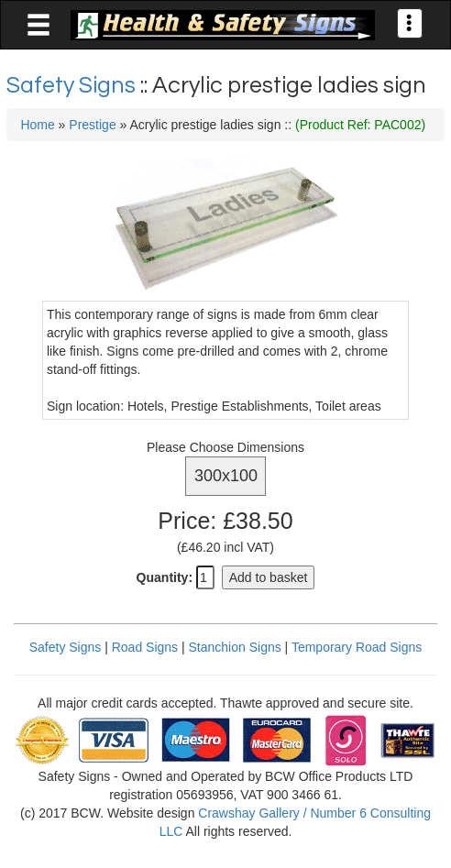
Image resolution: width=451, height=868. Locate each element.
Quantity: (165, 577)
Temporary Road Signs (357, 647)
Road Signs (145, 647)
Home (37, 125)
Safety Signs (73, 85)
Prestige (92, 125)
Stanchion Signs (235, 647)
